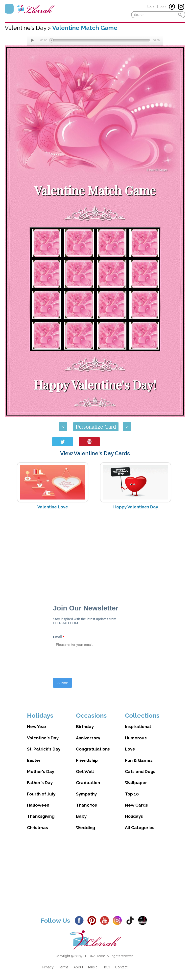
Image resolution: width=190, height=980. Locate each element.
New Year (37, 727)
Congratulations (93, 749)
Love (130, 749)
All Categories (140, 828)
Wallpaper (136, 783)
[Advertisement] (95, 553)
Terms (64, 967)
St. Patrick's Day (44, 749)
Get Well (85, 771)
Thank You (87, 805)
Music (93, 967)
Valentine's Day (43, 738)
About (78, 967)
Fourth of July (41, 794)
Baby (81, 816)
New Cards (136, 805)
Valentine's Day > (28, 28)
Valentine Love (53, 507)
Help (106, 967)
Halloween (38, 805)
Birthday (85, 727)
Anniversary (88, 738)
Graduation (88, 783)
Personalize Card (96, 427)
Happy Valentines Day (136, 507)
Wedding (85, 828)
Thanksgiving (41, 816)
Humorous (136, 738)
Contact (121, 967)
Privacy (48, 967)
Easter (34, 760)
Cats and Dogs (140, 771)
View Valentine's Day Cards (95, 453)
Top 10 (132, 794)
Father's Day (40, 783)
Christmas (37, 828)
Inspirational (138, 727)
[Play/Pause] (32, 40)
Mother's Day (41, 771)
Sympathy (86, 794)
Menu (9, 9)
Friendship (87, 760)
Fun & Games (139, 760)
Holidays (134, 816)
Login (151, 6)
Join (163, 6)
